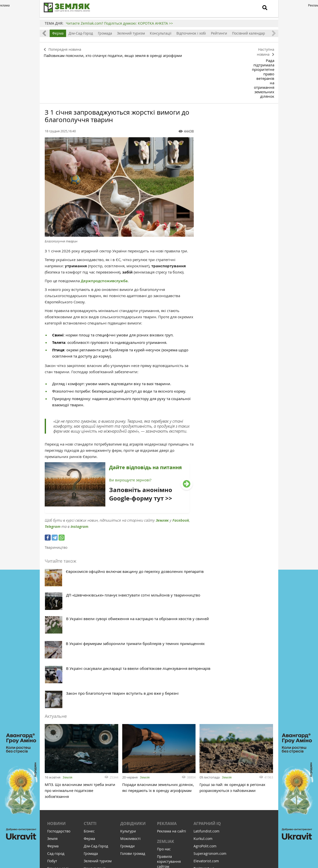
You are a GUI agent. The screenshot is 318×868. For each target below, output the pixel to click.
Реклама (167, 693)
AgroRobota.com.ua (210, 753)
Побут (52, 731)
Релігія (53, 776)
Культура (55, 768)
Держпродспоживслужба (104, 240)
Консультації (161, 33)
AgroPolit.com (205, 716)
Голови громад (133, 723)
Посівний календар (249, 33)
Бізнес (89, 701)
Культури (128, 701)
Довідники (133, 693)
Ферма (58, 33)
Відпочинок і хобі (191, 33)
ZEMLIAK (166, 711)
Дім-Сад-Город (81, 33)
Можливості (130, 708)
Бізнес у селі (58, 738)
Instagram (79, 486)
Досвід (53, 746)
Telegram (53, 486)
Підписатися (117, 834)
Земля (67, 645)
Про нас (164, 719)
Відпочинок (57, 783)
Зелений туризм (131, 33)
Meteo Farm (203, 761)
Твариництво (56, 507)
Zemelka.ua (203, 746)
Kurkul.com (203, 708)
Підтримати (186, 834)
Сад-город (56, 723)
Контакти (165, 744)
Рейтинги (219, 33)
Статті (90, 693)
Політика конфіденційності (172, 754)
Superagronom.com (210, 723)
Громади (127, 716)
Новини (56, 693)
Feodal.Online (205, 768)
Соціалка (55, 791)
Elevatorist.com (206, 731)
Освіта (53, 761)
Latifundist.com (206, 701)
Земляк (162, 480)
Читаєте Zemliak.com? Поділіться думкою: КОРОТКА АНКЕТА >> (119, 23)
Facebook (181, 480)
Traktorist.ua (204, 738)
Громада (105, 33)
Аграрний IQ (207, 693)
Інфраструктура (61, 798)
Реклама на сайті (172, 701)
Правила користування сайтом (169, 731)
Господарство (59, 701)
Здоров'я (55, 753)
